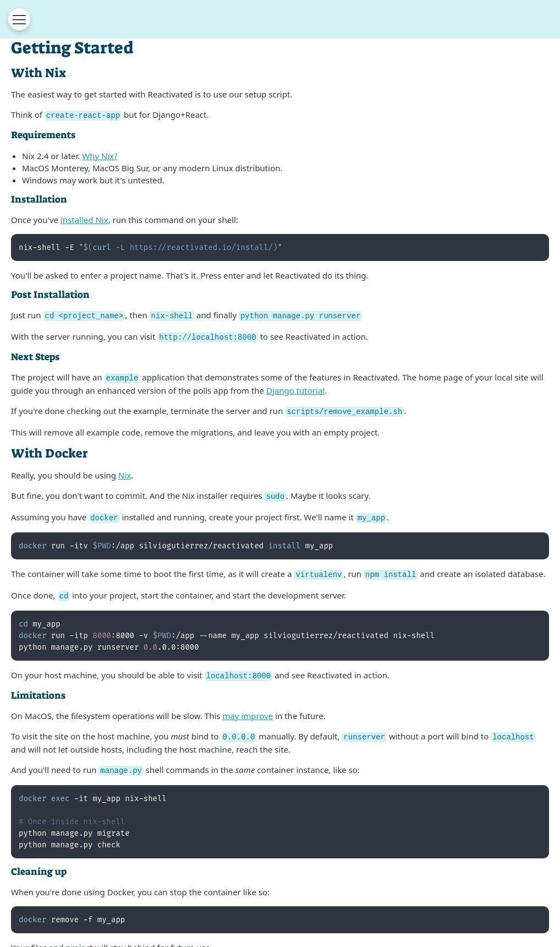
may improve (248, 710)
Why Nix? (100, 155)
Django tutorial (295, 388)
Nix (125, 472)
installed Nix (84, 219)
